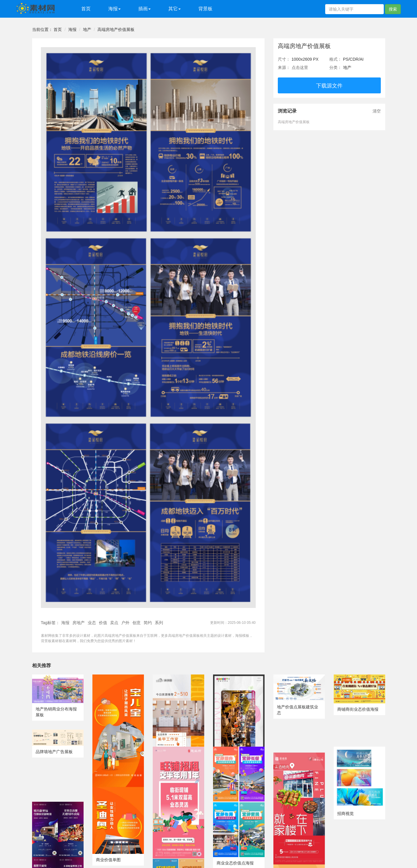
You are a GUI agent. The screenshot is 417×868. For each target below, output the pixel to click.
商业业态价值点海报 (235, 863)
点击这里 (300, 67)
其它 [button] (175, 9)
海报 (72, 29)
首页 (86, 9)
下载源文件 (329, 86)
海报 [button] (114, 9)
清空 (377, 111)
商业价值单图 (108, 860)
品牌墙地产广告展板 (54, 752)
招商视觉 (345, 814)
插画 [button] (144, 9)
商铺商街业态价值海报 (358, 709)
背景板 (205, 9)
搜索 (393, 9)
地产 (87, 29)
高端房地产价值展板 (116, 29)
